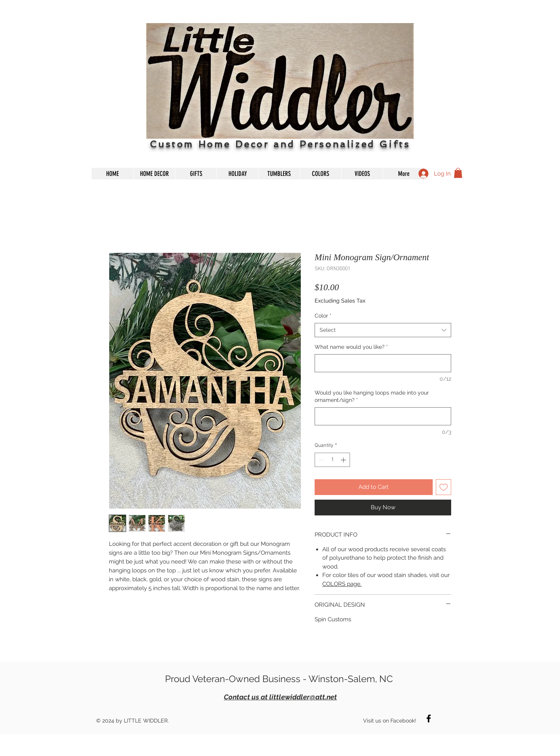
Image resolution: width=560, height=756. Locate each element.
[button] (458, 173)
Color (323, 316)
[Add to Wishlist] (444, 487)
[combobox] (383, 330)
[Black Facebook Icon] (429, 718)
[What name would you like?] (383, 363)
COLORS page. (342, 584)
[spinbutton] (332, 460)
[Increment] (344, 460)
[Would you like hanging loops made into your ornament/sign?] (383, 416)
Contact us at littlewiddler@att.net (280, 697)
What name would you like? (351, 347)
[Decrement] (321, 460)
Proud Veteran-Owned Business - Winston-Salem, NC (279, 679)
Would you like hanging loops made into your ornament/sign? (372, 396)
